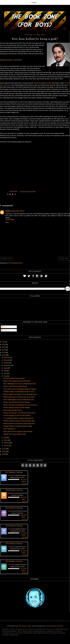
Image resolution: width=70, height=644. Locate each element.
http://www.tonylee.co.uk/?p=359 (11, 60)
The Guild (48, 83)
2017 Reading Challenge (14, 472)
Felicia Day (37, 83)
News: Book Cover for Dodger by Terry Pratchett (18, 432)
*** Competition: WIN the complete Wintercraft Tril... (19, 418)
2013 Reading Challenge (14, 543)
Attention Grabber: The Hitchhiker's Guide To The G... (19, 392)
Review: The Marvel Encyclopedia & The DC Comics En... (21, 405)
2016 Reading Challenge (14, 490)
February (7, 443)
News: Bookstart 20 (9, 429)
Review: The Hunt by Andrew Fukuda (15, 434)
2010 (4, 452)
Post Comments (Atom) (15, 263)
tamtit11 (8, 211)
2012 (4, 355)
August (6, 368)
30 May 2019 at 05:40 (18, 211)
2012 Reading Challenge (14, 561)
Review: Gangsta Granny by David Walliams (17, 408)
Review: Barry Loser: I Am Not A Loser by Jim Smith (19, 397)
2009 (4, 454)
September (7, 365)
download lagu (10, 220)
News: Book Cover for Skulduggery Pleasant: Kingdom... (20, 389)
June (5, 373)
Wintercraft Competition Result (13, 410)
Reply (7, 222)
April (5, 438)
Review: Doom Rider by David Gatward (15, 386)
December (7, 357)
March (6, 440)
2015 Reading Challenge (14, 508)
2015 (4, 347)
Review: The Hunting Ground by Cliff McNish (17, 381)
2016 (4, 345)
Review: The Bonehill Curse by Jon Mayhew (17, 402)
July (5, 371)
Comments (5, 330)
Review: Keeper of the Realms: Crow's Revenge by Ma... (20, 394)
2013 (4, 352)
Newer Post (6, 259)
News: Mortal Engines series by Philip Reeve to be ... (19, 400)
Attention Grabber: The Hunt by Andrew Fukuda (18, 426)
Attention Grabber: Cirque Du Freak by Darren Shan (19, 421)
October (6, 363)
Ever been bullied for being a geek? (14, 378)
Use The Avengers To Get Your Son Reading (17, 416)
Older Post (64, 259)
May (5, 376)
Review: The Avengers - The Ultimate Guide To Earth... (20, 413)
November (7, 360)
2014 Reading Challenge (14, 526)
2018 (4, 342)
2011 (4, 449)
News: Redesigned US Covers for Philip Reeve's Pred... (20, 384)
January (6, 445)
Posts (4, 327)
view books (24, 484)
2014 (4, 350)
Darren (10, 475)
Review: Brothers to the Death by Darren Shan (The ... (20, 424)
